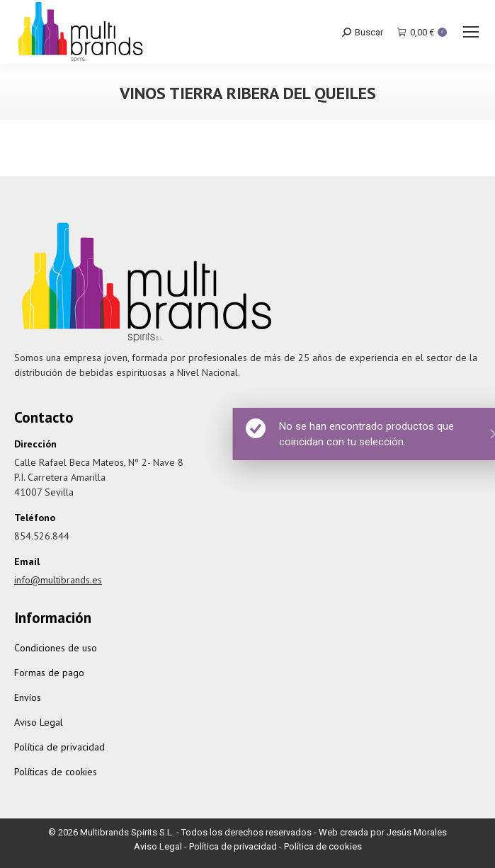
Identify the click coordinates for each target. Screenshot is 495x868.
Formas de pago (49, 673)
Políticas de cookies (56, 772)
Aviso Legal (39, 722)
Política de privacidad (59, 747)
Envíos (28, 697)
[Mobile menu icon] (471, 32)
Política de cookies (323, 846)
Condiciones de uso (56, 648)
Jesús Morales (417, 832)
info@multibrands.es (58, 580)
